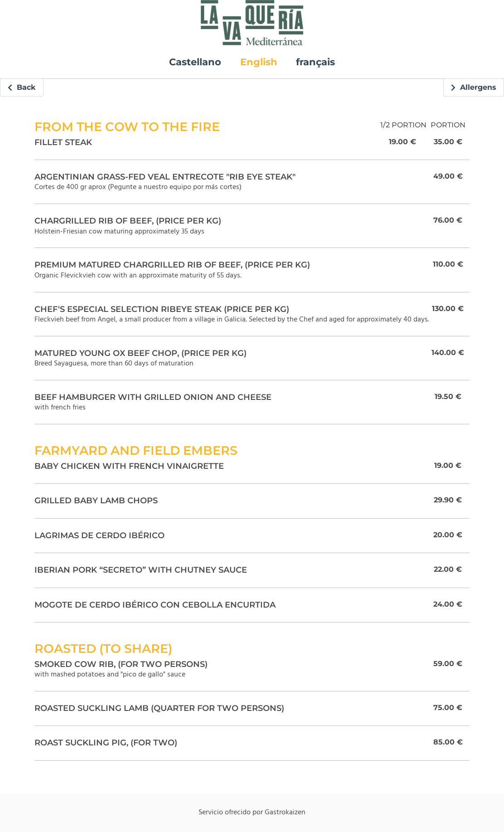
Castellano (195, 62)
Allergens (474, 87)
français (315, 62)
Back (22, 87)
